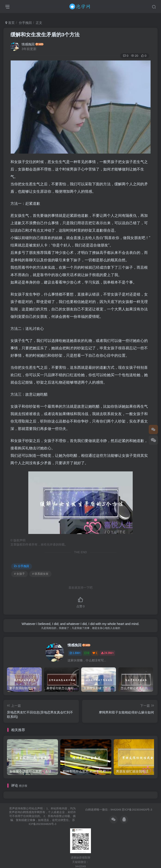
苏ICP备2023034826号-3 (137, 810)
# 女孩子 (19, 574)
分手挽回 (25, 23)
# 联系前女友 (40, 574)
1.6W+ (75, 653)
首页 (10, 23)
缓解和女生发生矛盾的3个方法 (45, 35)
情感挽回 (28, 44)
